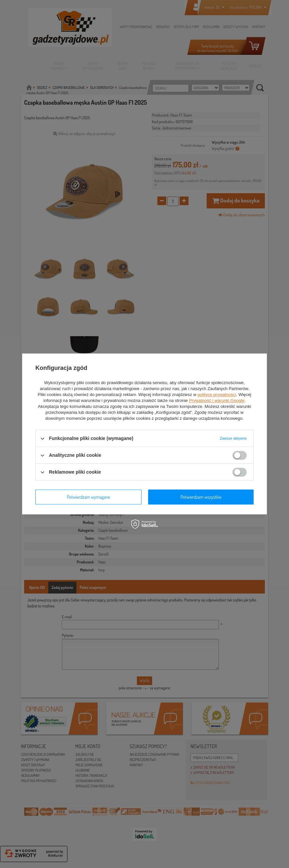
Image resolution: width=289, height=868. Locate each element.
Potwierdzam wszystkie (201, 497)
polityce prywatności (217, 395)
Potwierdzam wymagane (88, 497)
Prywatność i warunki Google (217, 400)
